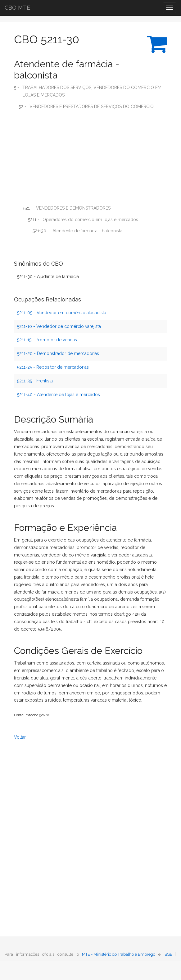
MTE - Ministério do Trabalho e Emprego (119, 954)
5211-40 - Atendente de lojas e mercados (59, 395)
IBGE (168, 954)
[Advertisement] (91, 159)
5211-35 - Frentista (35, 381)
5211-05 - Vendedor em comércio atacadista (62, 313)
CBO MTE (17, 8)
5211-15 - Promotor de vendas (47, 340)
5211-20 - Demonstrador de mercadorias (58, 353)
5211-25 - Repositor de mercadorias (53, 367)
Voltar (20, 737)
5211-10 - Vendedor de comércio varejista (59, 326)
